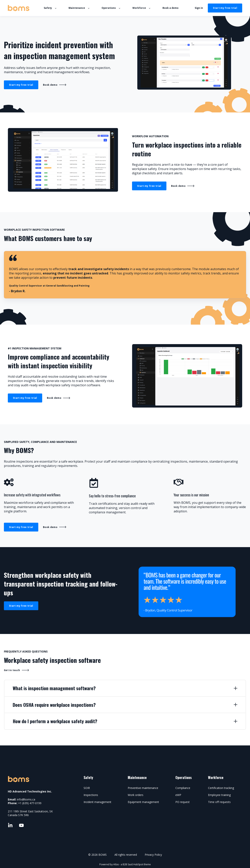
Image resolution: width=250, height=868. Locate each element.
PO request (183, 802)
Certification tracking (221, 788)
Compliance (183, 788)
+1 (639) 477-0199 (30, 803)
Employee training (219, 795)
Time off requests (219, 802)
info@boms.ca (26, 799)
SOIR (87, 788)
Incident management (97, 802)
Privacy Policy (153, 855)
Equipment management (143, 802)
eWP (178, 795)
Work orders (136, 795)
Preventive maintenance (143, 788)
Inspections (91, 795)
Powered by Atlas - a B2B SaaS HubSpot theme (125, 864)
